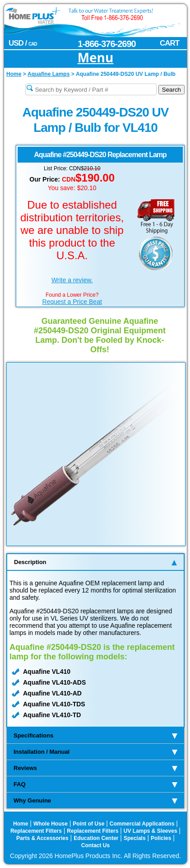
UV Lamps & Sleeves (151, 831)
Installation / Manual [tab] (95, 752)
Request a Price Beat (72, 302)
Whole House (51, 824)
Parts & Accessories (42, 838)
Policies (161, 838)
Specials (135, 838)
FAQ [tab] (95, 784)
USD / (23, 43)
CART (169, 43)
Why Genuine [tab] (95, 800)
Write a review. (72, 280)
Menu (96, 58)
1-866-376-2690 (107, 44)
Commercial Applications (142, 824)
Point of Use (88, 824)
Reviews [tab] (95, 768)
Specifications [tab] (95, 735)
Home (21, 824)
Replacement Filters (36, 831)
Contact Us (95, 845)
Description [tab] (95, 562)
